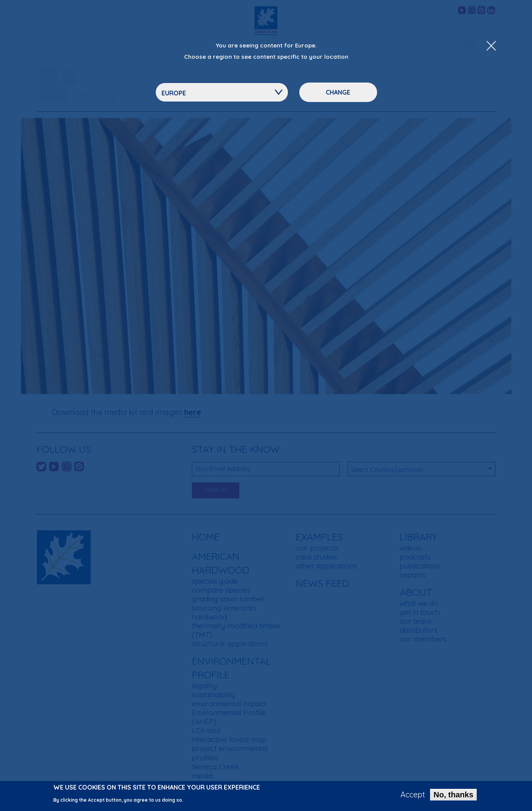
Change (338, 92)
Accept (413, 795)
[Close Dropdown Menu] (491, 46)
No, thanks (453, 795)
